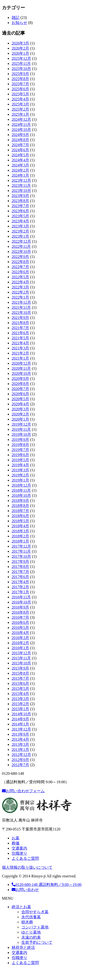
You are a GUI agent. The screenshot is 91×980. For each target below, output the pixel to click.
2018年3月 (20, 531)
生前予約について (37, 942)
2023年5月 (20, 216)
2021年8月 (20, 323)
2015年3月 (20, 699)
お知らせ (19, 23)
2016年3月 (20, 638)
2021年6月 (20, 333)
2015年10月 (21, 663)
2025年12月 (21, 58)
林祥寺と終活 (23, 947)
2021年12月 (21, 302)
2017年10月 (21, 556)
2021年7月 (20, 328)
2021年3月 (20, 348)
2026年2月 (20, 48)
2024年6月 (20, 150)
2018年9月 (20, 501)
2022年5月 (20, 277)
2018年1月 (20, 541)
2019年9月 (20, 440)
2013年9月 (20, 734)
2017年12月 (21, 546)
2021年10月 (21, 313)
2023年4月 (20, 221)
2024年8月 (20, 140)
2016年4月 (20, 633)
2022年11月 (21, 246)
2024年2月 (20, 170)
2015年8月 (20, 673)
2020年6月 (20, 394)
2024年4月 (20, 160)
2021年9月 (20, 318)
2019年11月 (21, 429)
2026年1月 (20, 53)
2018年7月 (20, 511)
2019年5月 (20, 460)
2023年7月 (20, 206)
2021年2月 (20, 353)
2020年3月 (20, 409)
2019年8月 (20, 445)
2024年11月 (21, 124)
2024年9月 (20, 135)
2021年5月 (20, 338)
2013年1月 (20, 750)
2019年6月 (20, 455)
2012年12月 (21, 755)
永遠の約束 (31, 937)
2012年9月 (20, 760)
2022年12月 (21, 241)
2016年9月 (20, 607)
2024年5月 (20, 155)
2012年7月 (20, 765)
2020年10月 (21, 373)
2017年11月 (21, 551)
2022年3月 (20, 287)
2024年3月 (20, 165)
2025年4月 (20, 99)
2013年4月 (20, 739)
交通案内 (19, 848)
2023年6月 (20, 211)
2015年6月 (20, 683)
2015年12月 (21, 653)
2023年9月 (20, 196)
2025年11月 (21, 64)
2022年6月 (20, 272)
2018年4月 (20, 526)
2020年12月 (21, 363)
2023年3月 (20, 226)
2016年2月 (20, 643)
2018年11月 (21, 490)
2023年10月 (21, 191)
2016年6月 (20, 622)
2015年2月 (20, 704)
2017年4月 (20, 582)
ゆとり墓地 (31, 932)
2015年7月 (20, 678)
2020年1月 (20, 419)
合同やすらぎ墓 (35, 912)
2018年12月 (21, 485)
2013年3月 (20, 744)
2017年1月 (20, 592)
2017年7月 (20, 572)
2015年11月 (21, 658)
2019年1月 (20, 480)
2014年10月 (21, 714)
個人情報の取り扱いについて (27, 867)
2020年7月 (20, 389)
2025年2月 (20, 109)
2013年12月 (21, 729)
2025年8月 (20, 79)
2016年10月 (21, 602)
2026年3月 (20, 43)
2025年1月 (20, 114)
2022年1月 (20, 297)
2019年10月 (21, 434)
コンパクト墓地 (35, 927)
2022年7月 (20, 267)
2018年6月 (20, 516)
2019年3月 (20, 470)
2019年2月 (20, 475)
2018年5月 (20, 521)
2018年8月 (20, 506)
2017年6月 (20, 577)
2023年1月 (20, 236)
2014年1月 (20, 724)
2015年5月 (20, 689)
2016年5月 (20, 628)
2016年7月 (20, 617)
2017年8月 (20, 567)
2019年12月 (21, 424)
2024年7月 (20, 145)
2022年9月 (20, 257)
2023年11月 (21, 185)
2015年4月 (20, 694)
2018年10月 (21, 495)
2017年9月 (20, 562)
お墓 (16, 838)
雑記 (16, 18)
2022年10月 (21, 252)
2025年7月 (20, 84)
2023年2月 (20, 231)
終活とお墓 (21, 907)
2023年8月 (20, 201)
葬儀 (16, 843)
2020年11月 (21, 368)
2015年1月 (20, 709)
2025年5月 (20, 94)
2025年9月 (20, 74)
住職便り (19, 853)
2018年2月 (20, 536)
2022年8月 (20, 262)
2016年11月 (21, 597)
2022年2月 (20, 292)
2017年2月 (20, 587)
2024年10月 (21, 130)
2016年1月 (20, 648)
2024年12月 (21, 119)
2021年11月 (21, 307)
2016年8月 (20, 612)
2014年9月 (20, 719)
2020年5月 (20, 399)
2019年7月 (20, 450)
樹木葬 (27, 922)
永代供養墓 (31, 917)
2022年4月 (20, 282)
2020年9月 (20, 379)
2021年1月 (20, 358)
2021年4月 (20, 343)
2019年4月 (20, 465)
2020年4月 (20, 404)
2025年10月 (21, 69)
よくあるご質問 (25, 858)
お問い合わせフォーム (23, 791)
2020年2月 (20, 414)
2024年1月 (20, 175)
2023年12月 (21, 180)
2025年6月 (20, 89)
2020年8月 (20, 384)
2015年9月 (20, 668)
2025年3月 (20, 104)
